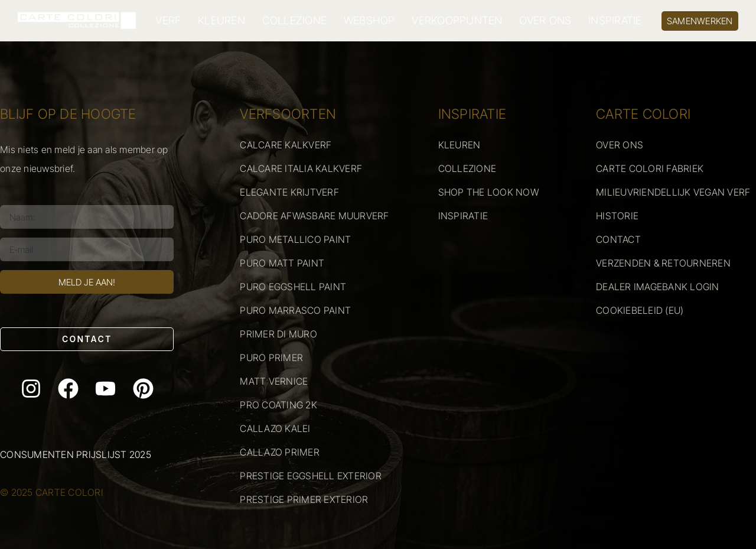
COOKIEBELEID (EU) (640, 310)
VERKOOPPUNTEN (457, 21)
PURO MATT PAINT (282, 263)
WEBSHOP (369, 21)
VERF (168, 21)
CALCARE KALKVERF (286, 145)
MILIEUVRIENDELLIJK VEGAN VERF (673, 192)
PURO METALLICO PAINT (295, 239)
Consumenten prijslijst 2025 (76, 454)
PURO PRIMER (271, 358)
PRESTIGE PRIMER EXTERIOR (304, 499)
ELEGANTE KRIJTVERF (289, 192)
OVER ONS (545, 21)
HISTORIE (617, 216)
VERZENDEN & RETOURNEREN (663, 263)
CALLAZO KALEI (275, 428)
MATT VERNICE (274, 381)
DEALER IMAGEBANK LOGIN (658, 287)
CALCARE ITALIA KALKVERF (301, 168)
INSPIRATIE (615, 21)
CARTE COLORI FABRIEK (650, 168)
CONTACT (618, 239)
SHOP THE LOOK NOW (488, 192)
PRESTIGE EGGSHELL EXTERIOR (311, 476)
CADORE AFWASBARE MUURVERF (314, 216)
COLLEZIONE (295, 21)
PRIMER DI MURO (278, 334)
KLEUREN (221, 21)
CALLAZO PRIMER (280, 452)
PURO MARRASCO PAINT (295, 310)
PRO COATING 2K (278, 405)
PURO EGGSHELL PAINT (293, 287)
